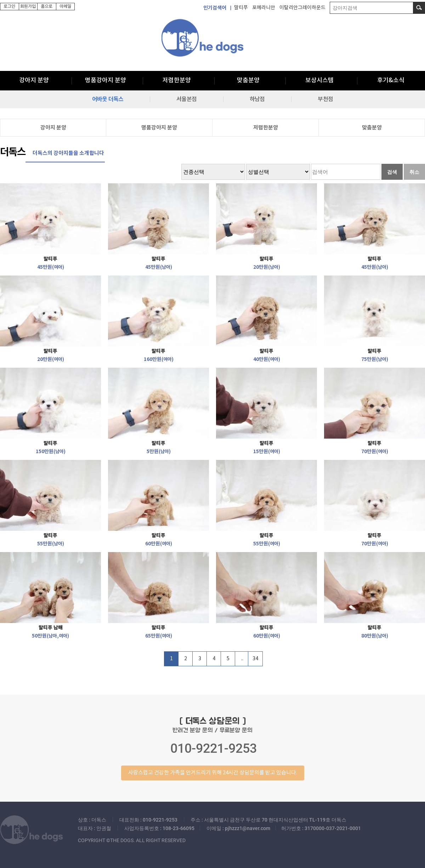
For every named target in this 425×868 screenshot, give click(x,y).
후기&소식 (391, 80)
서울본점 (186, 99)
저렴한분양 (177, 80)
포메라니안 (264, 8)
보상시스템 (319, 80)
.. (242, 659)
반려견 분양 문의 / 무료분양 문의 (212, 748)
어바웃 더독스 (108, 99)
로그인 (9, 7)
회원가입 (28, 7)
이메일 (65, 7)
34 (255, 659)
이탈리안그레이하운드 (302, 8)
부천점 (325, 99)
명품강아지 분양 (106, 80)
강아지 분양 (34, 80)
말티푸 (241, 8)
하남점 (257, 99)
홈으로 (47, 7)
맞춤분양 (248, 80)
